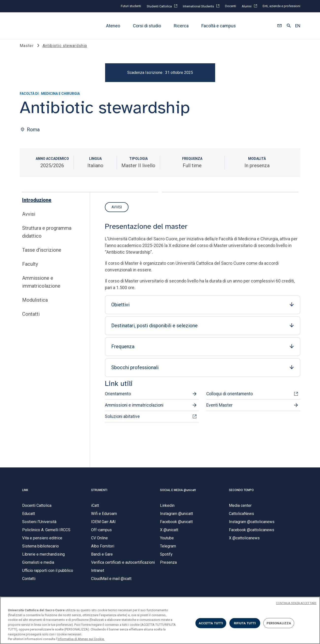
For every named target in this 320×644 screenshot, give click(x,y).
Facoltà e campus (219, 26)
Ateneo (113, 26)
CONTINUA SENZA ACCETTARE (296, 603)
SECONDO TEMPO (241, 495)
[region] (160, 620)
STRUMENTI (99, 495)
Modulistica (35, 305)
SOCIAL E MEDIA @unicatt (178, 495)
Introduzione (37, 205)
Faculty (30, 269)
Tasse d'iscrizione (42, 255)
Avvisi (29, 219)
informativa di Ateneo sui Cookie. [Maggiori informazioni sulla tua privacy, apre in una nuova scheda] (81, 639)
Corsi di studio (147, 26)
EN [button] (298, 26)
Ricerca (181, 26)
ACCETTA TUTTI (211, 623)
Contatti (31, 319)
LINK (25, 495)
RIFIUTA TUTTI (245, 623)
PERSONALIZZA (279, 623)
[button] (280, 26)
